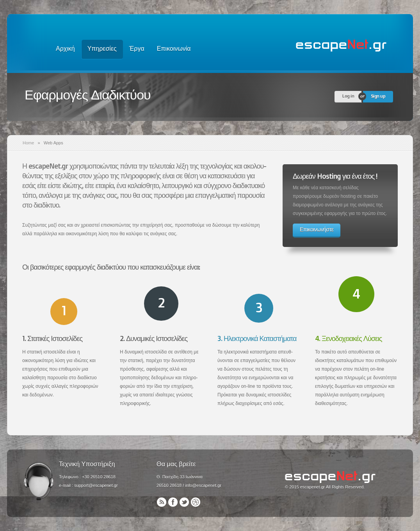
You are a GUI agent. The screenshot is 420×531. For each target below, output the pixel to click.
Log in (348, 96)
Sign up (378, 96)
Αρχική (65, 48)
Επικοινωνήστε (317, 229)
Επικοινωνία (174, 48)
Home (28, 143)
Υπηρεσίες (102, 48)
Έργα (137, 48)
